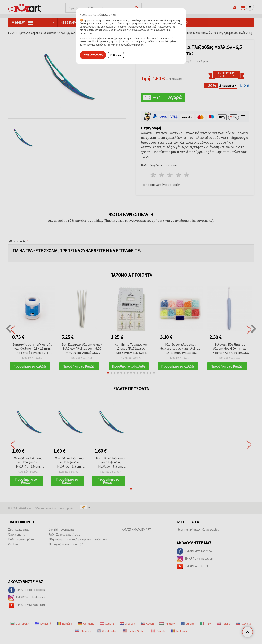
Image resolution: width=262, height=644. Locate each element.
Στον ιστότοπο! (93, 55)
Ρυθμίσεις (116, 55)
